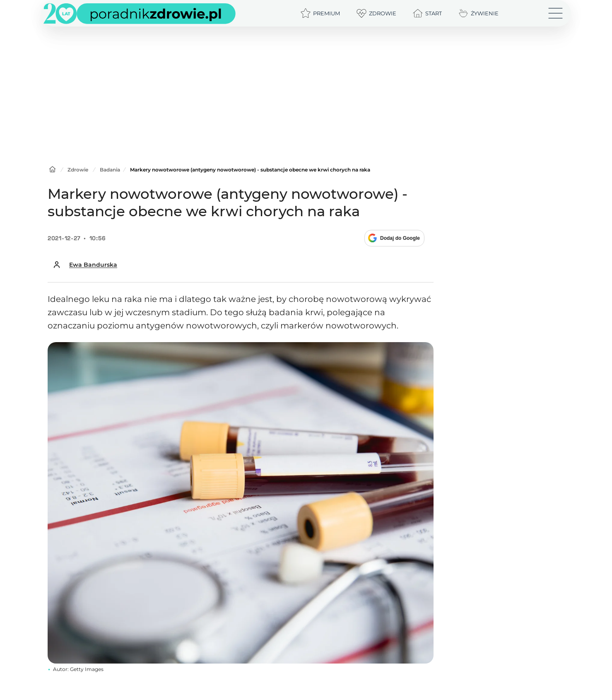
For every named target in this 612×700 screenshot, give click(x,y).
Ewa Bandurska (93, 265)
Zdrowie (78, 170)
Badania (110, 170)
